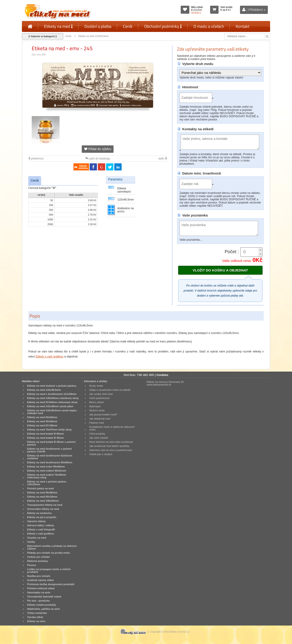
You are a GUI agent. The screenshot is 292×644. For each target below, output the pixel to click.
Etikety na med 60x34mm (42, 497)
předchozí (36, 159)
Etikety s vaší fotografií (41, 529)
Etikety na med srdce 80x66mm (46, 467)
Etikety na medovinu (39, 513)
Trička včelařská (37, 613)
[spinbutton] (251, 252)
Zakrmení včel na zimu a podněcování (111, 450)
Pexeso (32, 565)
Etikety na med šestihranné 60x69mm (50, 462)
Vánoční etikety (36, 521)
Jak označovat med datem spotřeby (109, 446)
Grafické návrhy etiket (40, 580)
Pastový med (96, 423)
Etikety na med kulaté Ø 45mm (46, 438)
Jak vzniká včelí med (101, 394)
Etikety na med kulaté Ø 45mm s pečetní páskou (51, 443)
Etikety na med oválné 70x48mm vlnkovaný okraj (47, 476)
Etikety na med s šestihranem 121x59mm (52, 394)
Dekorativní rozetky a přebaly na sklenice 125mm (52, 547)
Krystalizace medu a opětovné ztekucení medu (112, 428)
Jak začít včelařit (99, 438)
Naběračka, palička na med (43, 609)
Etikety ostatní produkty (42, 605)
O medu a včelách (209, 26)
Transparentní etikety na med (45, 505)
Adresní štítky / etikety (41, 525)
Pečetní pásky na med (40, 488)
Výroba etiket (35, 617)
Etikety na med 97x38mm (42, 425)
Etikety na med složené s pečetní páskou (52, 386)
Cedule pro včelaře (39, 557)
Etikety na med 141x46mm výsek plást (50, 406)
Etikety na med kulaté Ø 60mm (46, 434)
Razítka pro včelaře (39, 576)
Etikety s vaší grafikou (50, 357)
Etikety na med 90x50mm (42, 417)
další (163, 159)
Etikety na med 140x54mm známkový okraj (53, 398)
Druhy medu (96, 386)
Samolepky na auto (39, 592)
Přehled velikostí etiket (41, 588)
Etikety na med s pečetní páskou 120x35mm (47, 483)
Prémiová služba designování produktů (51, 584)
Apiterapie (95, 406)
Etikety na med (58, 26)
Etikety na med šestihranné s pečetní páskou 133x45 (49, 450)
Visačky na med (37, 538)
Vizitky (31, 542)
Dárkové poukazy (38, 561)
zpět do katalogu (98, 159)
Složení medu (97, 410)
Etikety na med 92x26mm (42, 421)
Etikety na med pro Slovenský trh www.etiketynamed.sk (165, 383)
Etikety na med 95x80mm (42, 493)
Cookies (162, 375)
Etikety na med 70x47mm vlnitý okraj (49, 430)
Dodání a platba (98, 26)
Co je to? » (196, 12)
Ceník (128, 26)
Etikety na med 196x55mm (43, 501)
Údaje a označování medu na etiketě (110, 390)
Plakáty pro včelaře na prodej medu (48, 553)
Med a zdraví (96, 402)
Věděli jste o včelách (101, 454)
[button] (260, 250)
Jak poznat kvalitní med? (103, 415)
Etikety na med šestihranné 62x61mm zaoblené (50, 457)
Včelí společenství (99, 398)
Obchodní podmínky (163, 26)
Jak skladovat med (100, 419)
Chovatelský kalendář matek (44, 597)
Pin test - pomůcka (38, 601)
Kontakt (242, 26)
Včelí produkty (97, 434)
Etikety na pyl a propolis (42, 517)
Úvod (68, 36)
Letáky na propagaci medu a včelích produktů (49, 571)
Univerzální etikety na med (43, 509)
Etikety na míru (36, 621)
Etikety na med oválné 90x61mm (47, 471)
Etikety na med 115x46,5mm (94, 36)
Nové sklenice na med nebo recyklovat (111, 442)
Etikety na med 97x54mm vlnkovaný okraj (52, 402)
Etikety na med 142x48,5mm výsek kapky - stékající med (53, 412)
